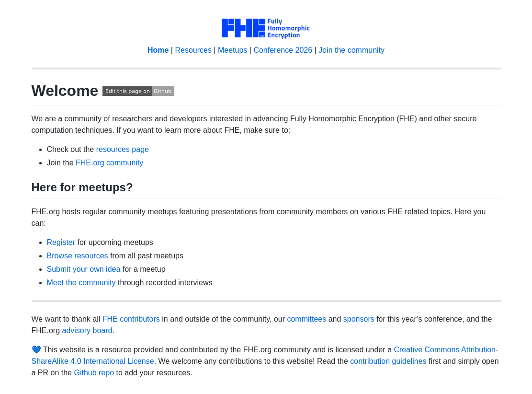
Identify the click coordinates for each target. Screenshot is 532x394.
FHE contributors (131, 319)
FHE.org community (109, 163)
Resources (193, 50)
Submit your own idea (84, 269)
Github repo (94, 373)
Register (61, 242)
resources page (123, 149)
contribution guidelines (388, 361)
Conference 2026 (283, 50)
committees (306, 319)
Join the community (351, 50)
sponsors (359, 319)
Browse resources (78, 256)
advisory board (87, 330)
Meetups (232, 50)
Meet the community (81, 283)
